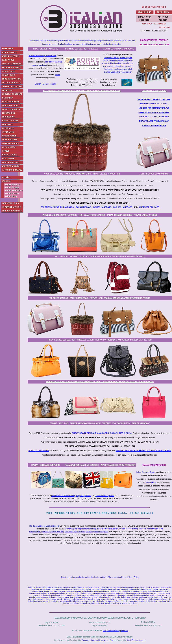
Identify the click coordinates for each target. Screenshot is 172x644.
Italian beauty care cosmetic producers (44, 601)
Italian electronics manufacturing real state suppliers (107, 589)
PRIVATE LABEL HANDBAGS (46, 49)
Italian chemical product (139, 599)
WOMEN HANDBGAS (102, 207)
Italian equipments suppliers (97, 532)
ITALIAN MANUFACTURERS (154, 465)
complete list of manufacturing (63, 496)
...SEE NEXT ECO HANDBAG (154, 91)
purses (57, 75)
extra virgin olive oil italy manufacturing (108, 601)
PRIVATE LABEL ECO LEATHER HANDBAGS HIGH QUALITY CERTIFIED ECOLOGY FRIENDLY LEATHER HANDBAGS (100, 423)
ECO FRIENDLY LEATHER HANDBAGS (57, 207)
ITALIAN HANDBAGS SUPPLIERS (46, 465)
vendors (88, 496)
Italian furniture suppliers (156, 601)
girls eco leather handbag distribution (118, 60)
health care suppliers (128, 603)
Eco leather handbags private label (118, 69)
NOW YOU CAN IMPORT (39, 451)
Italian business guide (37, 587)
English (38, 84)
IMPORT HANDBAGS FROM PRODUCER (118, 465)
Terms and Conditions (117, 577)
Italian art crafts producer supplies (91, 587)
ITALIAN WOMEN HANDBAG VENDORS (82, 465)
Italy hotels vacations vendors (135, 591)
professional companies (104, 496)
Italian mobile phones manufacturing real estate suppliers (63, 589)
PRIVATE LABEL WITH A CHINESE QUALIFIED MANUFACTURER (143, 451)
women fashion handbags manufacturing (118, 63)
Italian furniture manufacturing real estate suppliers (102, 591)
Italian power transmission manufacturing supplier (136, 595)
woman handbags (40, 65)
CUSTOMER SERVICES (149, 207)
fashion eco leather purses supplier (118, 58)
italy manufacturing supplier (160, 599)
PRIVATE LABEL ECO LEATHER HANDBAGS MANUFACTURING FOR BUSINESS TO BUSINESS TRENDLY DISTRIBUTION (100, 340)
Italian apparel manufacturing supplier (62, 587)
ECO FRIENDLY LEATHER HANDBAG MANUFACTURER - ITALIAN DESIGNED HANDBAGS (82, 91)
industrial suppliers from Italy (53, 532)
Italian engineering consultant (141, 589)
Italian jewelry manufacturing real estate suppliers (61, 593)
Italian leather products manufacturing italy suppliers (102, 593)
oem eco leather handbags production (118, 66)
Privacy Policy (133, 577)
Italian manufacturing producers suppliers (57, 595)
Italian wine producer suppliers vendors (137, 597)
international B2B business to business (75, 601)
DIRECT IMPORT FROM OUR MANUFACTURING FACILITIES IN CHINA (102, 433)
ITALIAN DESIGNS (83, 207)
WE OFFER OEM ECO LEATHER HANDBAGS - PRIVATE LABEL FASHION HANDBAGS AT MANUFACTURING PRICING (100, 298)
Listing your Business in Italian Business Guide (88, 577)
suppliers (80, 496)
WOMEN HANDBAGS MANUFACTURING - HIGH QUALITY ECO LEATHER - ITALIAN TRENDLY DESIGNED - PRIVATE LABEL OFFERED (100, 215)
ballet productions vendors (135, 601)
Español (46, 84)
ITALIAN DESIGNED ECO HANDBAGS (118, 49)
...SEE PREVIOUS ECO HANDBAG (154, 174)
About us (65, 577)
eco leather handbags (54, 62)
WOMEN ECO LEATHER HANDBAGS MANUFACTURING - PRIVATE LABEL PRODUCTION (82, 174)
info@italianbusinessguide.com (115, 631)
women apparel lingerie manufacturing (80, 529)
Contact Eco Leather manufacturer (118, 72)
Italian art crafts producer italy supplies (79, 599)
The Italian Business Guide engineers (44, 526)
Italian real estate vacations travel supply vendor (101, 597)
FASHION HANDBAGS (123, 207)
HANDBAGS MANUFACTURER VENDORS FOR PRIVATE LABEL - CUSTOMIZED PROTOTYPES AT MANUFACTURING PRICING (100, 382)
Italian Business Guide (145, 472)
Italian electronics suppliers (108, 529)
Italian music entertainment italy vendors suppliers (95, 595)
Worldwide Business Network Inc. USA (97, 640)
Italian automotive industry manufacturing (122, 587)
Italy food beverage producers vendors (65, 591)
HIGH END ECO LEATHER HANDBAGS (82, 49)
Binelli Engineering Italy (136, 640)
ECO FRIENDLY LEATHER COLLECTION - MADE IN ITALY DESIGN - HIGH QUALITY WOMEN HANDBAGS (100, 256)
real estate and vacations (75, 532)
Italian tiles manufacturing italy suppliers (65, 597)
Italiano (53, 84)
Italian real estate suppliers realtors (105, 603)
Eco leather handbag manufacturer (42, 56)
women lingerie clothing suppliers (133, 529)
